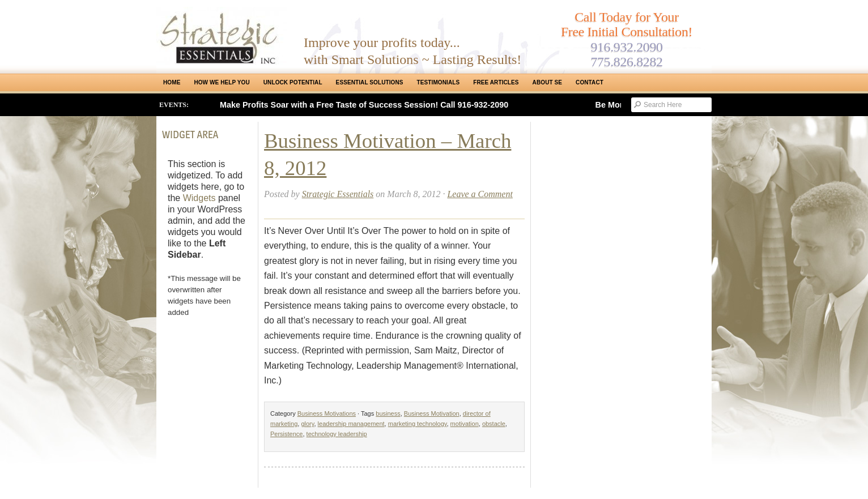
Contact (590, 82)
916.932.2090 (626, 47)
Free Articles (496, 82)
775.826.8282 (626, 62)
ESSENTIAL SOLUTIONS (370, 82)
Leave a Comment (480, 194)
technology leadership (337, 434)
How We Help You (222, 82)
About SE (547, 82)
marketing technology (418, 424)
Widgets (199, 198)
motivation (465, 424)
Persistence (286, 434)
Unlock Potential (293, 82)
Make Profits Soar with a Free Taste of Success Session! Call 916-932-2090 (364, 105)
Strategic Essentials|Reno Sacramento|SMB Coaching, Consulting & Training (222, 36)
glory (307, 424)
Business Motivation (432, 413)
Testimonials (439, 82)
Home (172, 82)
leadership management (351, 424)
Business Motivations (327, 413)
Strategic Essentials (338, 194)
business (388, 413)
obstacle (494, 424)
